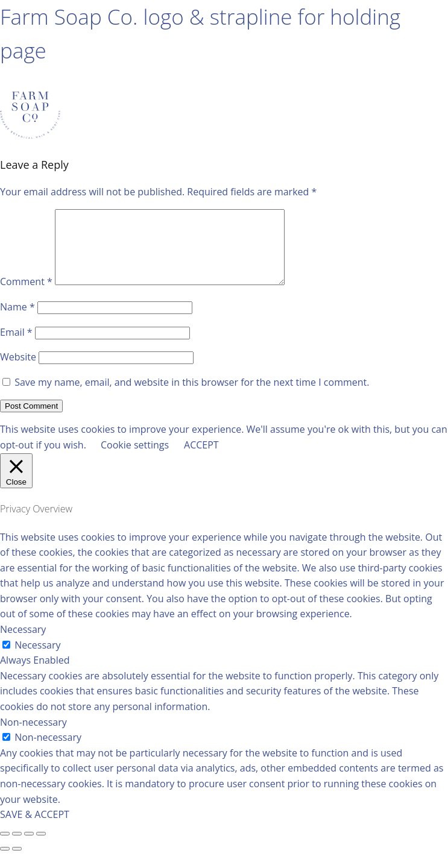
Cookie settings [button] (135, 459)
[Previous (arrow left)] (5, 863)
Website (18, 371)
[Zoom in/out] (41, 848)
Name (17, 321)
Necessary (37, 659)
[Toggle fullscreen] (29, 848)
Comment (26, 296)
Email (16, 347)
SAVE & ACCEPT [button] (35, 829)
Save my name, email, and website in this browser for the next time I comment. (192, 397)
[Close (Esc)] (5, 848)
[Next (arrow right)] (17, 863)
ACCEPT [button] (201, 459)
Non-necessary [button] (33, 737)
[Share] (17, 848)
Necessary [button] (23, 644)
